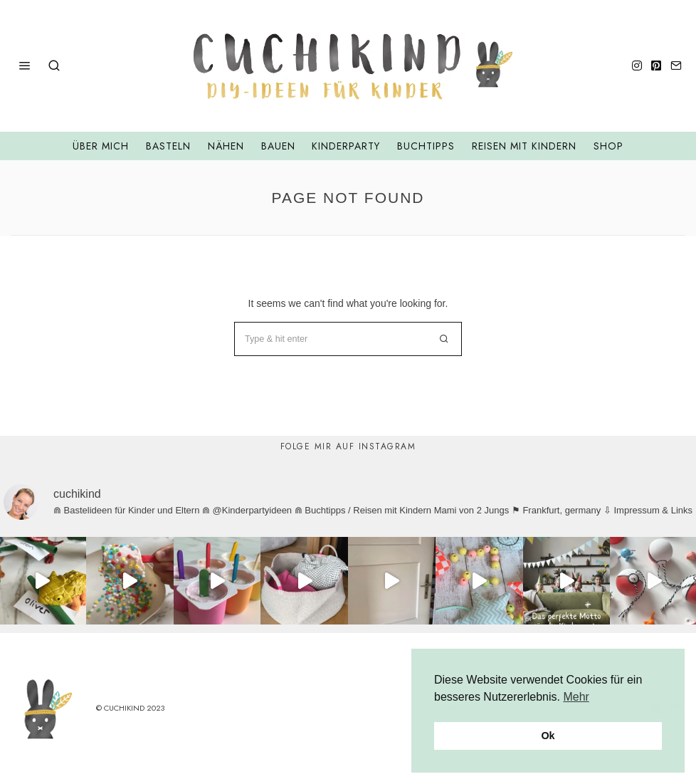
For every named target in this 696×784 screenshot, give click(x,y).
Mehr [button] (576, 697)
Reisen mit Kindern (524, 146)
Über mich (101, 146)
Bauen (278, 146)
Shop (608, 146)
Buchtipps (426, 146)
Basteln (168, 146)
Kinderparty (346, 146)
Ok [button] (548, 736)
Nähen (226, 146)
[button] (445, 339)
